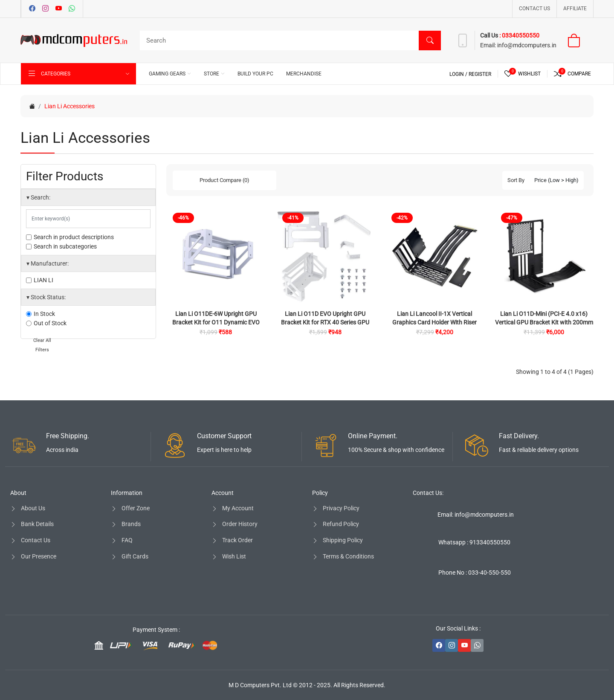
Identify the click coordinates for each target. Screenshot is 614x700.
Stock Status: (46, 297)
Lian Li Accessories (70, 106)
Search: (38, 197)
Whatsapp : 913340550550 (474, 542)
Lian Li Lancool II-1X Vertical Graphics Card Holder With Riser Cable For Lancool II (434, 322)
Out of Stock (46, 323)
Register (480, 74)
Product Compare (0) (224, 180)
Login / (459, 74)
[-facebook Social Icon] (439, 645)
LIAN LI (40, 280)
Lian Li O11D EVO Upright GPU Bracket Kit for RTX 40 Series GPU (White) (325, 322)
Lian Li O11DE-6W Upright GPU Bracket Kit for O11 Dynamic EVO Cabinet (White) (216, 322)
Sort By (516, 180)
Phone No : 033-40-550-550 (475, 573)
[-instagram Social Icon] (452, 645)
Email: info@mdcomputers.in (476, 515)
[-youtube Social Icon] (464, 645)
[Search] (288, 40)
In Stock (41, 314)
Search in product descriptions (70, 237)
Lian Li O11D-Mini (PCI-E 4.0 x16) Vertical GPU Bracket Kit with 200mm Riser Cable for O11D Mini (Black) (544, 322)
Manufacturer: (48, 263)
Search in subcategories (61, 246)
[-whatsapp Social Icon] (477, 645)
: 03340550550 (519, 35)
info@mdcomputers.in (526, 45)
